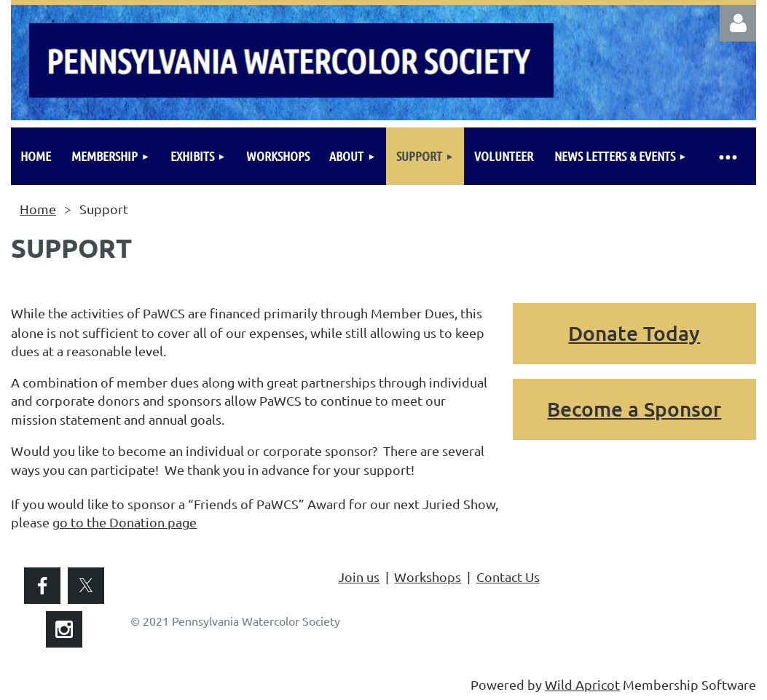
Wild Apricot (582, 684)
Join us (359, 577)
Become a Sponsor (634, 409)
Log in (738, 23)
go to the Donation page (125, 522)
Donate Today (634, 333)
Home (38, 209)
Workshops (428, 577)
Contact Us (508, 577)
